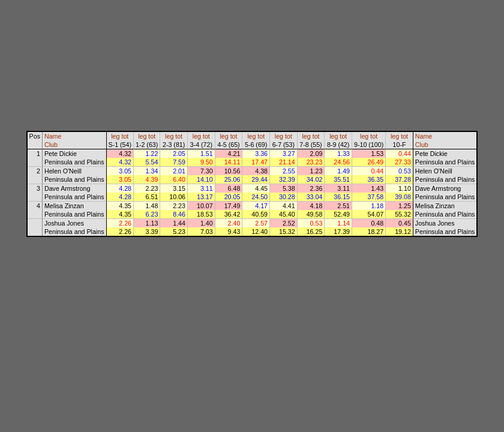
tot (125, 136)
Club (51, 145)
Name (53, 136)
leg (115, 136)
